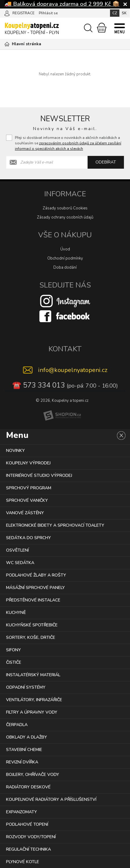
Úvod (65, 249)
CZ (115, 13)
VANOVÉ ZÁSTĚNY (25, 513)
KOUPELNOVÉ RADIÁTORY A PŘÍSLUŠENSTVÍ (51, 799)
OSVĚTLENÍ (17, 550)
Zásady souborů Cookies (65, 208)
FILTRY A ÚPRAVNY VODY (32, 712)
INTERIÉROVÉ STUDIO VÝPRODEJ (39, 475)
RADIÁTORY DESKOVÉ (28, 787)
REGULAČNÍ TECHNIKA (28, 849)
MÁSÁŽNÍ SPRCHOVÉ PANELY (35, 588)
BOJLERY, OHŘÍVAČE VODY (33, 775)
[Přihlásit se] (7, 13)
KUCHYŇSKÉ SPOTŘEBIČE (32, 625)
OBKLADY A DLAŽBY (27, 737)
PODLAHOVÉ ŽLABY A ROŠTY (36, 575)
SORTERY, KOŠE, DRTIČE (31, 637)
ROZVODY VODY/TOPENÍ (31, 837)
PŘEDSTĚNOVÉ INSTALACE (33, 600)
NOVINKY (15, 451)
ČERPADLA (17, 725)
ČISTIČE (14, 662)
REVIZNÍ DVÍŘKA (22, 762)
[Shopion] (62, 415)
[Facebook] (65, 316)
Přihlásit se (48, 13)
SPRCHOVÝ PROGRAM (29, 488)
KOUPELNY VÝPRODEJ (28, 463)
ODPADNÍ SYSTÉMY (26, 687)
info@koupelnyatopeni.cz (73, 370)
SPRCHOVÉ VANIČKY (27, 500)
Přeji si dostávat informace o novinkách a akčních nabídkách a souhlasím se (68, 143)
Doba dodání (65, 267)
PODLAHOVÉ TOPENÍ (27, 824)
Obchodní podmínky (65, 258)
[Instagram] (65, 301)
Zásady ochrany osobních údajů (65, 217)
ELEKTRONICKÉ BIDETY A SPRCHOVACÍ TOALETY (55, 525)
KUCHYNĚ (16, 613)
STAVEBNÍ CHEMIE (24, 750)
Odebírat (106, 162)
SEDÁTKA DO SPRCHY (28, 538)
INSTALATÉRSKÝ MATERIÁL (33, 675)
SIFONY (13, 650)
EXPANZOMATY (22, 812)
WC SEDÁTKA (20, 563)
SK (124, 13)
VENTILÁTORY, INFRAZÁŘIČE (34, 700)
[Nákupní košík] (102, 28)
